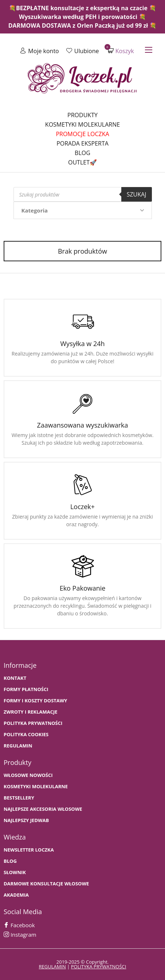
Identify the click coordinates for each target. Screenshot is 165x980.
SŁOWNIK (15, 872)
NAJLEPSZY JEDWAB (26, 820)
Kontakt (15, 678)
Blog (82, 153)
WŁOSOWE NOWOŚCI (28, 775)
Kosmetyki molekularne (82, 124)
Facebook (19, 925)
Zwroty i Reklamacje (31, 712)
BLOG (10, 861)
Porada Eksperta (82, 143)
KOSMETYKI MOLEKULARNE (36, 787)
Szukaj (137, 194)
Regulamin (18, 746)
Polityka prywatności (33, 723)
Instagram (20, 935)
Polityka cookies (26, 735)
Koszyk (121, 51)
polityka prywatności (99, 967)
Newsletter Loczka (29, 850)
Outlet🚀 (82, 162)
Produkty (82, 115)
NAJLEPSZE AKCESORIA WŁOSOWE (43, 809)
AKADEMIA (16, 895)
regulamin (52, 967)
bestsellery (19, 798)
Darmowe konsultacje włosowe (46, 884)
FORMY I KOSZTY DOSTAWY (35, 701)
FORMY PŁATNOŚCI (26, 689)
